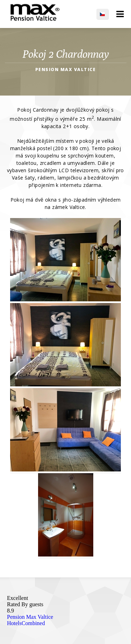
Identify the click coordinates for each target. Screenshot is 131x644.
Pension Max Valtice (30, 617)
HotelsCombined (26, 623)
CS (106, 14)
